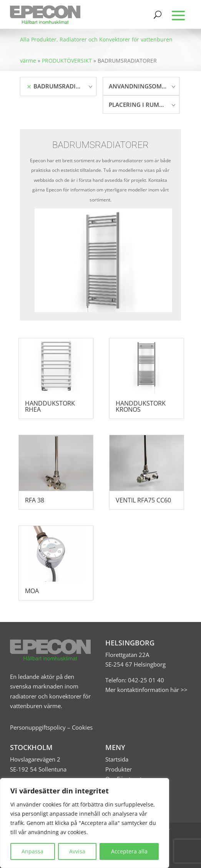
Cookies (82, 727)
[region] (85, 823)
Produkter (119, 769)
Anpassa (32, 851)
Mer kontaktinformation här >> (146, 690)
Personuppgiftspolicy (38, 727)
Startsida (117, 759)
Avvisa (77, 851)
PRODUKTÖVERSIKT (67, 61)
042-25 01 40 (145, 680)
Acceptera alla (129, 851)
